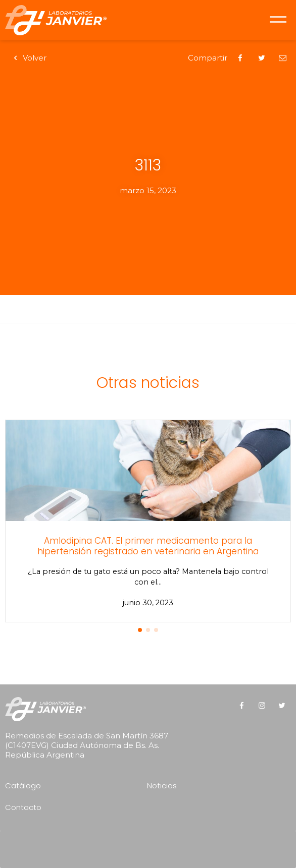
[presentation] (151, 846)
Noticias (162, 786)
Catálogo (23, 786)
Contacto (23, 807)
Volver (28, 58)
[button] (140, 630)
